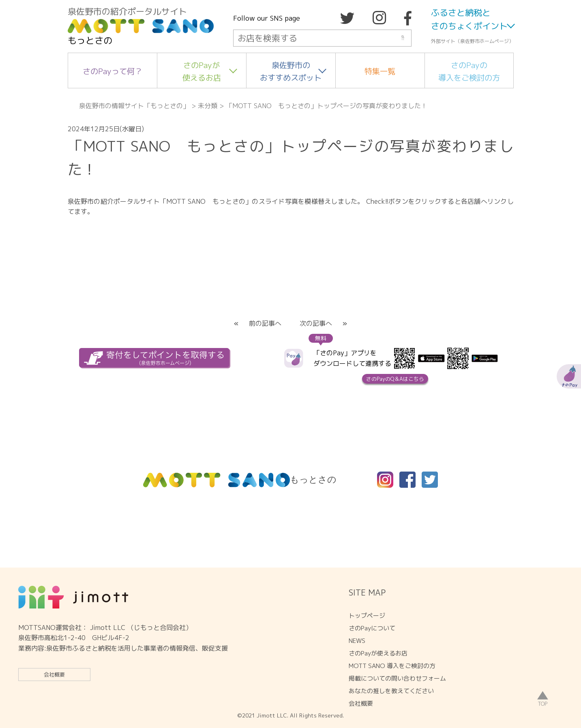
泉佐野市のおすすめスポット (291, 71)
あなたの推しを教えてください (391, 691)
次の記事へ (316, 323)
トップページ (367, 616)
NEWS (357, 641)
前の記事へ (265, 323)
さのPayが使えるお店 (202, 71)
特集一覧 (380, 71)
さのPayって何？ (113, 71)
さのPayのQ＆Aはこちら (395, 379)
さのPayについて (372, 628)
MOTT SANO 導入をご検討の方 (392, 666)
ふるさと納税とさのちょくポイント (469, 19)
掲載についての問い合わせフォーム (397, 678)
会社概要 (54, 675)
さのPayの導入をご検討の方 (469, 71)
